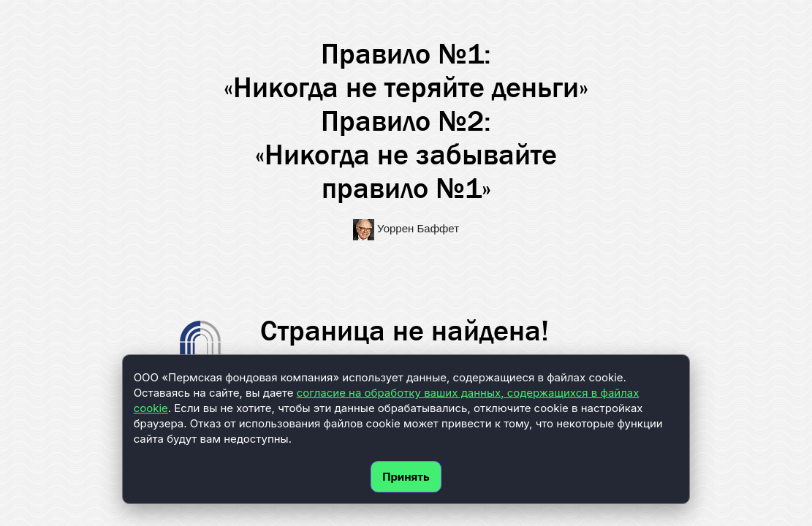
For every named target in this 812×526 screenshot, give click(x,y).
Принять (406, 477)
